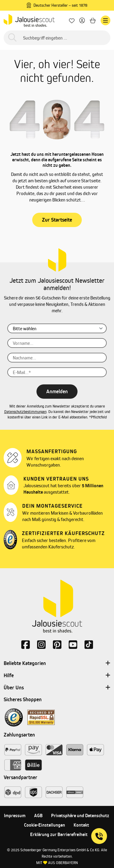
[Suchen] (12, 38)
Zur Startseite (57, 220)
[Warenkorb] (93, 21)
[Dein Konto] (82, 21)
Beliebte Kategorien (57, 663)
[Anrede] (57, 328)
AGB (38, 815)
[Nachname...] (57, 358)
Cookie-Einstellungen (45, 825)
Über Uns (57, 688)
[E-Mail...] (57, 372)
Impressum (15, 815)
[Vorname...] (57, 343)
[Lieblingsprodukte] (72, 21)
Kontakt (81, 825)
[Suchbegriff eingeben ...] (57, 38)
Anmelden (57, 391)
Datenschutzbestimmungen (25, 412)
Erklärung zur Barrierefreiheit (59, 834)
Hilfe (57, 676)
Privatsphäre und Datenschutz (80, 815)
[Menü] (105, 20)
